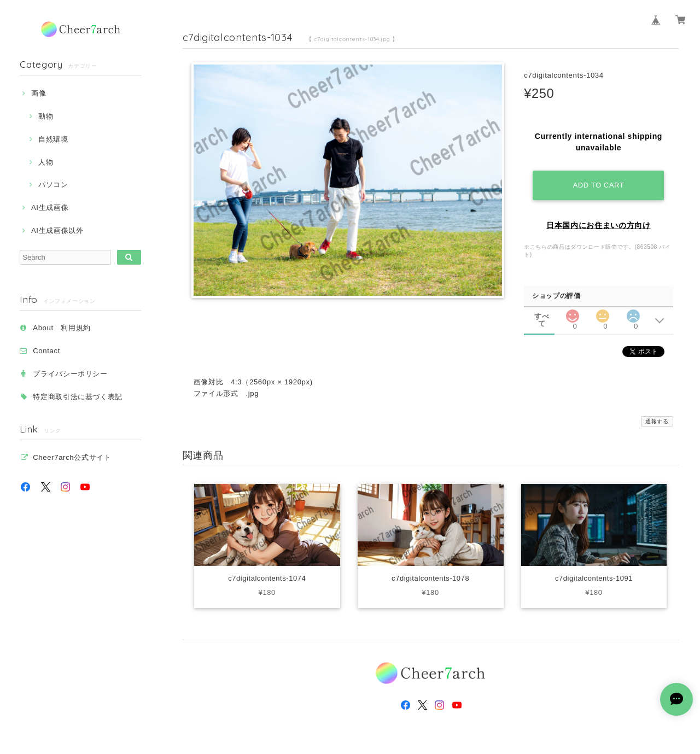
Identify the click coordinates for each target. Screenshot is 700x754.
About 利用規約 (62, 328)
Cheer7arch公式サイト (72, 457)
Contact (46, 351)
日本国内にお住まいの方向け (599, 225)
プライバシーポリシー (70, 374)
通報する (657, 421)
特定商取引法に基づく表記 (78, 397)
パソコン (53, 185)
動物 (46, 116)
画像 (39, 93)
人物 (46, 162)
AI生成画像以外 (57, 230)
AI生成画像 (50, 208)
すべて (542, 316)
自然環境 (53, 139)
